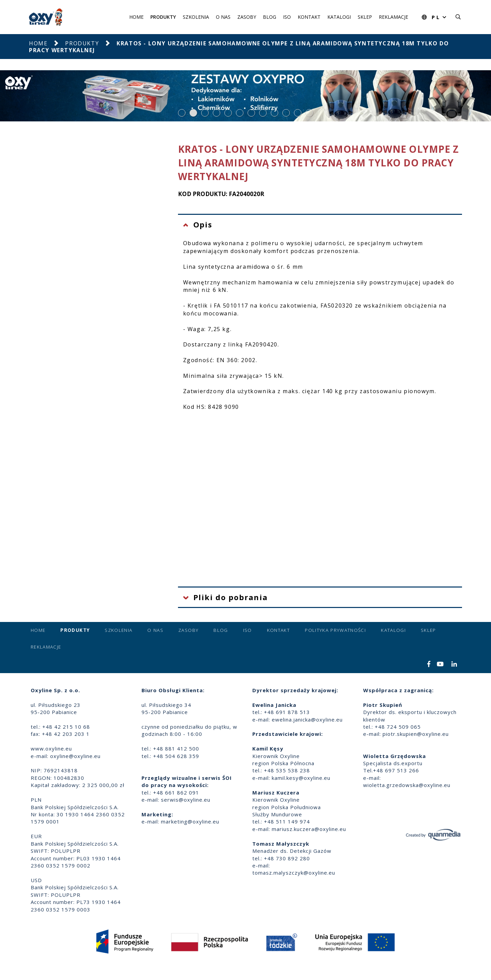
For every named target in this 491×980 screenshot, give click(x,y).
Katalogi (339, 17)
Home (136, 17)
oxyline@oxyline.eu (75, 756)
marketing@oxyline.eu (190, 821)
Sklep (365, 17)
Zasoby (247, 17)
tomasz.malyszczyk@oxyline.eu (294, 873)
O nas (223, 17)
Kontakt (309, 17)
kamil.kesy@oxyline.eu (301, 778)
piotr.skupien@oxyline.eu (416, 734)
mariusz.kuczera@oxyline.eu (309, 829)
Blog (270, 17)
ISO (287, 17)
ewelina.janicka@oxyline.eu (307, 719)
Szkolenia (196, 17)
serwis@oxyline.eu (186, 800)
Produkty (163, 17)
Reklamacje (393, 17)
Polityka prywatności (335, 630)
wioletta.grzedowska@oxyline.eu (407, 785)
